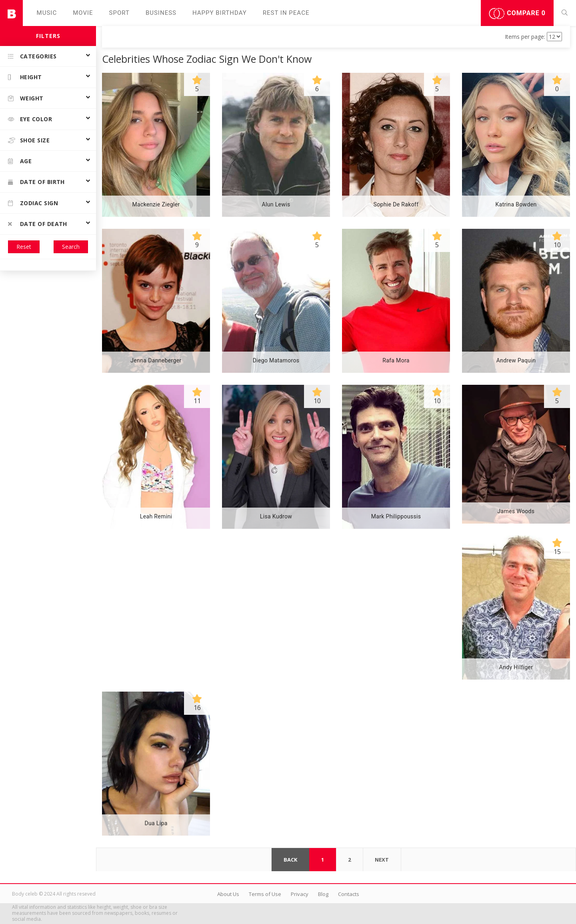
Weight (26, 98)
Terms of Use (265, 894)
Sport (119, 13)
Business (161, 13)
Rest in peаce (286, 13)
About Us (228, 894)
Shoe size (29, 140)
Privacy (300, 894)
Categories (32, 56)
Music (47, 13)
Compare (517, 14)
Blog (323, 894)
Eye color (30, 119)
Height (25, 77)
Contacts (349, 894)
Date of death (38, 224)
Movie (83, 13)
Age (20, 161)
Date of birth (36, 182)
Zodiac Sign (33, 203)
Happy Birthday (220, 13)
